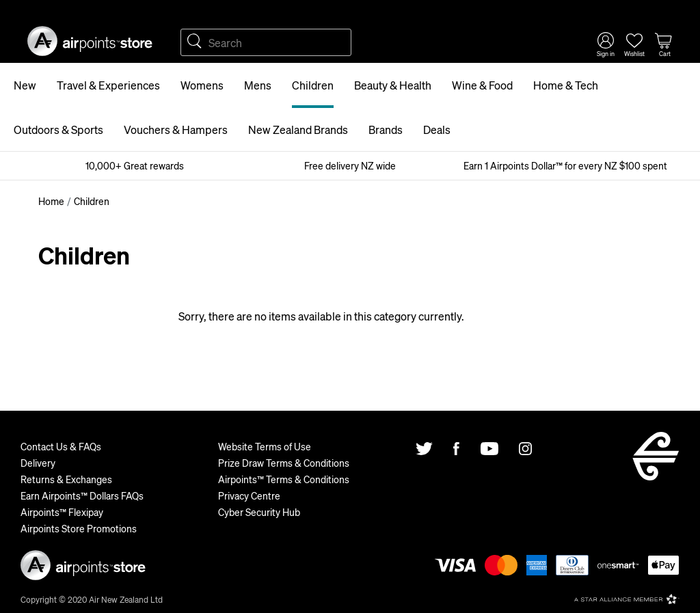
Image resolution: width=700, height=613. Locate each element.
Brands (386, 130)
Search (194, 42)
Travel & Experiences (108, 85)
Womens (202, 85)
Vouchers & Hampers (176, 130)
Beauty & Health (393, 85)
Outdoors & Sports (58, 130)
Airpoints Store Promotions (79, 528)
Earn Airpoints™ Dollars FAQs (82, 495)
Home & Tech (566, 85)
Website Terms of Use (265, 446)
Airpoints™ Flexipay (62, 512)
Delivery (38, 463)
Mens (258, 85)
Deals (437, 130)
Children (313, 85)
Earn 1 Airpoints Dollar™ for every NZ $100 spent (565, 165)
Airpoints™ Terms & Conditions (284, 479)
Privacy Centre (249, 495)
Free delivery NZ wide (350, 165)
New (25, 85)
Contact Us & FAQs (61, 446)
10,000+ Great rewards (135, 165)
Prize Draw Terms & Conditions (284, 463)
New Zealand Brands (298, 130)
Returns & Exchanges (66, 479)
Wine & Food (482, 85)
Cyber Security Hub (259, 512)
